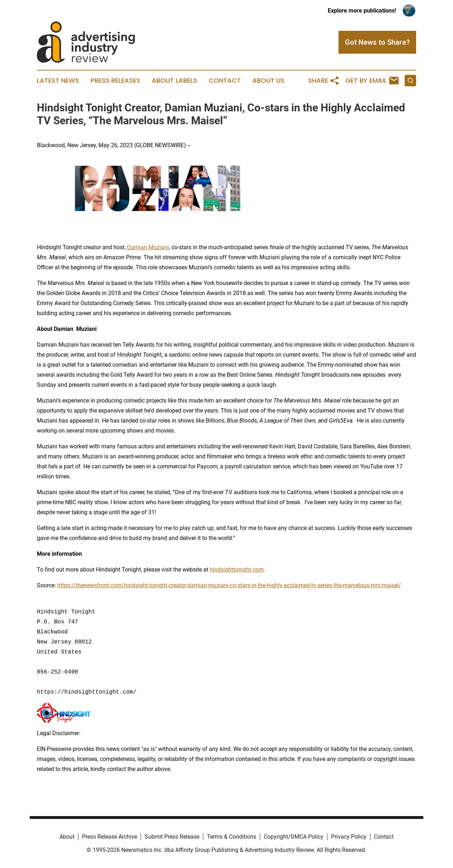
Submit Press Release (172, 837)
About (67, 837)
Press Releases (115, 81)
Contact (225, 81)
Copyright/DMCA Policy (294, 837)
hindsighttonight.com (237, 570)
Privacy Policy (349, 837)
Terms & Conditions (232, 837)
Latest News (58, 81)
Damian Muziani (148, 247)
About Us (268, 81)
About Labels (174, 81)
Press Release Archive (109, 837)
